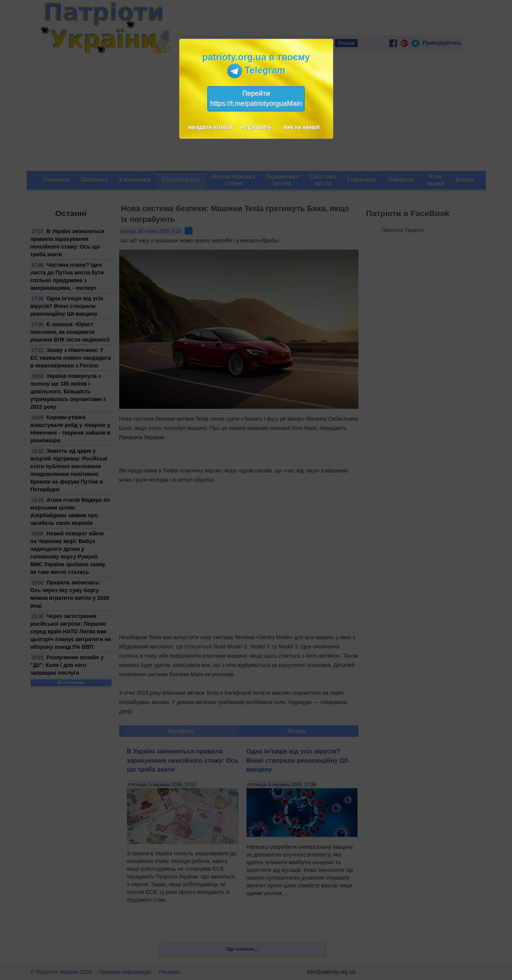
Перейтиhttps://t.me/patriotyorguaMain (256, 98)
